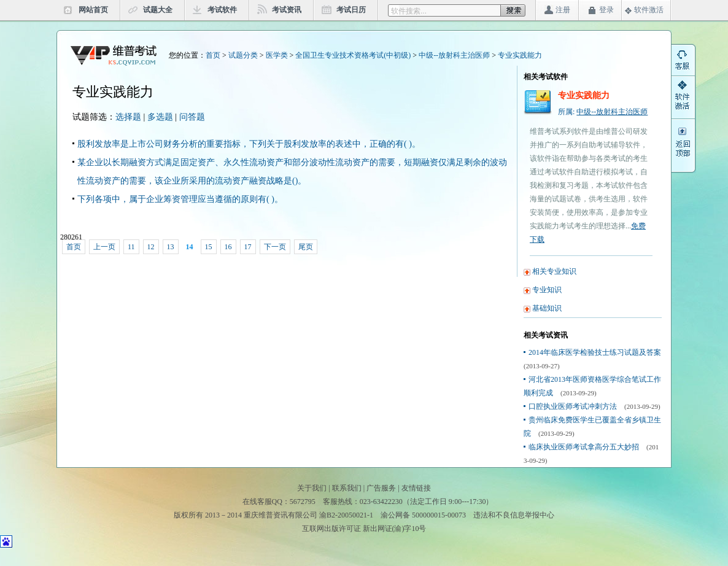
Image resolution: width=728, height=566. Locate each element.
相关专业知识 (554, 271)
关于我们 (312, 488)
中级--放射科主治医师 (454, 55)
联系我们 (347, 488)
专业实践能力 (520, 55)
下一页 (275, 247)
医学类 (277, 55)
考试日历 (351, 10)
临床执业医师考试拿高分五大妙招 (584, 447)
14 (190, 247)
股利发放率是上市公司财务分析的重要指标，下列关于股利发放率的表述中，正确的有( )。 (249, 144)
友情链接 (416, 488)
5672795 (303, 502)
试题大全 (158, 10)
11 (131, 247)
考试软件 (222, 10)
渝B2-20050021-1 (346, 515)
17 (248, 247)
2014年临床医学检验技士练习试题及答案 (595, 352)
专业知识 (547, 290)
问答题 (192, 117)
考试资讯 (287, 10)
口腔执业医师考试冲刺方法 (573, 406)
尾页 (306, 247)
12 (151, 247)
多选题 (160, 117)
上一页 (104, 247)
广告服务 (381, 488)
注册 (563, 10)
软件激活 (649, 10)
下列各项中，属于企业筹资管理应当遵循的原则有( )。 (180, 199)
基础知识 (547, 308)
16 (228, 247)
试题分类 (243, 55)
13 (171, 247)
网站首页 (93, 10)
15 (209, 247)
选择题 (128, 117)
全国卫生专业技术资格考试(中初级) (353, 55)
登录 (606, 10)
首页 (213, 55)
